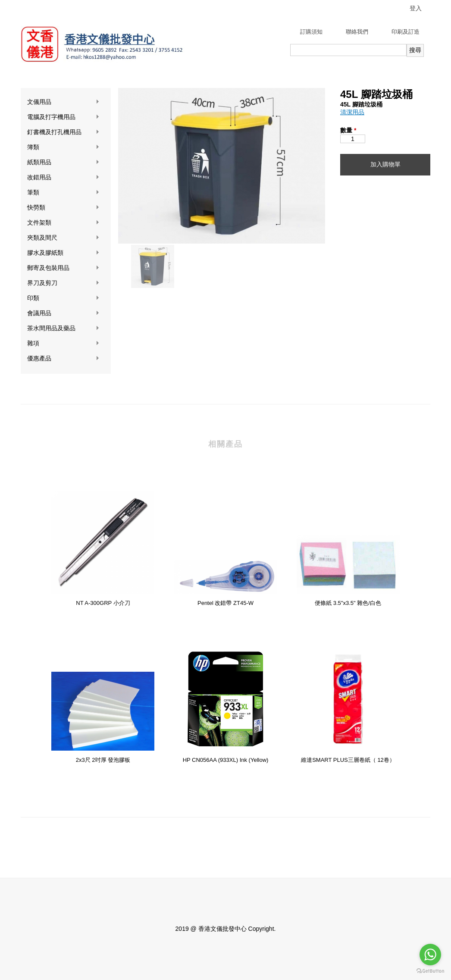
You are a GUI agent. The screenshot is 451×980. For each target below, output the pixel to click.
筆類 (63, 193)
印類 (63, 298)
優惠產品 (63, 358)
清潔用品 (352, 112)
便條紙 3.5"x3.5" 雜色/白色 (348, 603)
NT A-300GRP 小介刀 (103, 603)
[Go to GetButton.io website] (430, 971)
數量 (348, 130)
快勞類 (63, 208)
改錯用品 (63, 177)
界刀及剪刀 (63, 283)
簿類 (63, 147)
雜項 (63, 343)
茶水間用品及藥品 (63, 328)
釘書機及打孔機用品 (63, 132)
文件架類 (63, 223)
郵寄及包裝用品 (63, 268)
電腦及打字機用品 (63, 117)
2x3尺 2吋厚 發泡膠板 (103, 760)
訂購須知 (311, 32)
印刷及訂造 (406, 32)
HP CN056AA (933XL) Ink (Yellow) (226, 760)
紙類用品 (63, 162)
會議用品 (63, 313)
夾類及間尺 (63, 238)
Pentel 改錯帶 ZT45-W (225, 603)
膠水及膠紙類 (63, 253)
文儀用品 (63, 102)
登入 (416, 8)
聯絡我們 (357, 32)
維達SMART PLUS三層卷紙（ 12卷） (348, 760)
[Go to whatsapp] (430, 955)
